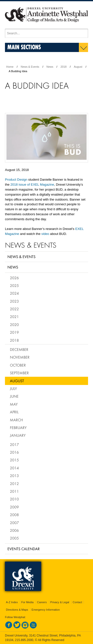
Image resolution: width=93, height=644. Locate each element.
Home (10, 67)
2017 (14, 444)
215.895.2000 (24, 640)
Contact (77, 602)
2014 (14, 468)
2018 (63, 67)
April (14, 412)
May (14, 404)
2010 (14, 499)
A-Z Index (12, 602)
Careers (42, 602)
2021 (14, 317)
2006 (14, 530)
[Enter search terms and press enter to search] (46, 33)
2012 (14, 483)
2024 (14, 293)
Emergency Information (46, 610)
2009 (14, 507)
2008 (14, 515)
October (18, 365)
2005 (14, 538)
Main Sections (24, 47)
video (45, 234)
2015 (14, 460)
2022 (14, 309)
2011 (14, 491)
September (19, 373)
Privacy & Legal (60, 602)
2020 (14, 324)
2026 (14, 278)
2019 (14, 332)
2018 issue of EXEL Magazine (32, 185)
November (20, 357)
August (78, 67)
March (16, 420)
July (13, 388)
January (18, 435)
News (50, 67)
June (14, 396)
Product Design (16, 180)
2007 (14, 523)
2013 (14, 476)
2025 (14, 285)
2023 (14, 301)
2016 (14, 452)
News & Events (30, 67)
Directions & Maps (17, 610)
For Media (28, 602)
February (18, 428)
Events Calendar (24, 549)
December (19, 349)
